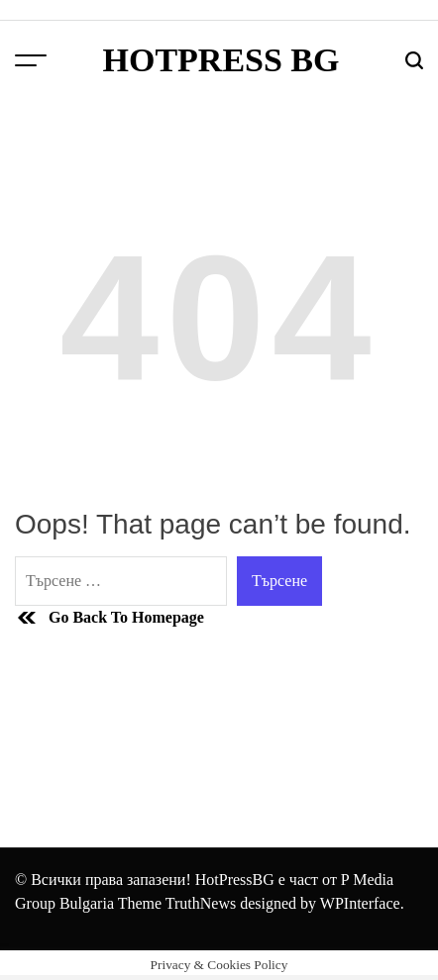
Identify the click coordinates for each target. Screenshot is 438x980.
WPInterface (360, 903)
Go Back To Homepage (109, 618)
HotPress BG (220, 60)
